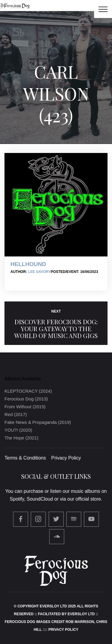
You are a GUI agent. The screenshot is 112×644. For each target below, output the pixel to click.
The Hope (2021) (21, 438)
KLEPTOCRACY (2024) (28, 391)
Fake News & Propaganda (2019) (38, 422)
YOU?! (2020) (18, 430)
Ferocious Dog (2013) (26, 399)
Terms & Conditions (25, 458)
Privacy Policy (66, 458)
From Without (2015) (25, 407)
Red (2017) (16, 414)
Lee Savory (39, 272)
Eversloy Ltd (81, 614)
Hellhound (28, 264)
